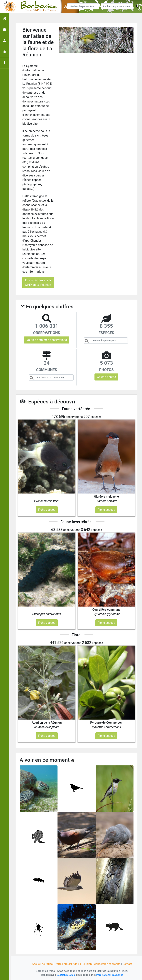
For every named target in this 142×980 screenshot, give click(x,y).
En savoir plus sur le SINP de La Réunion (38, 283)
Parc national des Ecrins (110, 975)
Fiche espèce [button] (47, 510)
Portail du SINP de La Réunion (73, 964)
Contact (130, 964)
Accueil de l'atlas (40, 964)
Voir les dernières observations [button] (47, 340)
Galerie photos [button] (106, 377)
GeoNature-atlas (65, 975)
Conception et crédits (109, 964)
